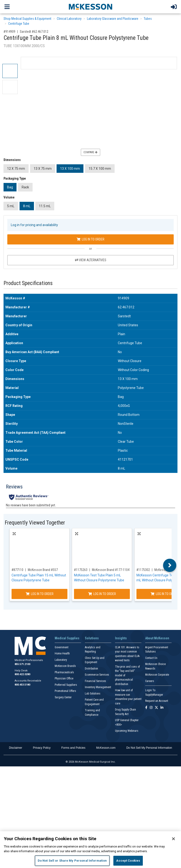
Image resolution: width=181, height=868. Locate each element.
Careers (150, 681)
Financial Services (95, 681)
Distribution (91, 669)
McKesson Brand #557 (43, 570)
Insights (121, 638)
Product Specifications (28, 283)
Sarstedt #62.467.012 (34, 32)
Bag (10, 187)
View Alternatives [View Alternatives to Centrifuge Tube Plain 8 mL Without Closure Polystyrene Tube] (91, 260)
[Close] (173, 839)
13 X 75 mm (43, 169)
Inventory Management (98, 687)
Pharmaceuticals (64, 672)
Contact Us (151, 658)
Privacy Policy (42, 748)
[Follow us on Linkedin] (162, 708)
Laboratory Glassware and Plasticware (113, 19)
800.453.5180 (22, 685)
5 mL (11, 206)
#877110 (17, 570)
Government (62, 647)
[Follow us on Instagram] (151, 708)
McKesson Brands (65, 666)
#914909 (9, 32)
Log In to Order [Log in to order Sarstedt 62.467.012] (90, 239)
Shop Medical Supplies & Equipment (27, 19)
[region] (90, 850)
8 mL (27, 206)
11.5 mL (45, 206)
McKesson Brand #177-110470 (112, 570)
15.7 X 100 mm (100, 169)
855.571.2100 (22, 664)
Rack (25, 187)
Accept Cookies (128, 861)
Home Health (62, 653)
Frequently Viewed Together (35, 523)
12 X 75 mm (16, 169)
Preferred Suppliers (66, 685)
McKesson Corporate (157, 675)
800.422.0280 (22, 674)
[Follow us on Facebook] (146, 708)
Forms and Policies (73, 748)
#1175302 (143, 570)
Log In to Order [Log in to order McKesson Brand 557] (40, 594)
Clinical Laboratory (69, 19)
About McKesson (157, 638)
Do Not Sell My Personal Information (149, 748)
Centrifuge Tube (19, 24)
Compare (90, 152)
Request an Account (157, 701)
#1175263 (81, 570)
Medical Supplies (67, 638)
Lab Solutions (93, 694)
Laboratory (61, 660)
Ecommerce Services (97, 675)
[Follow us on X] (156, 708)
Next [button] (170, 565)
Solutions (92, 638)
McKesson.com (106, 748)
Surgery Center (63, 697)
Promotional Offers (65, 691)
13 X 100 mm (70, 169)
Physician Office (64, 678)
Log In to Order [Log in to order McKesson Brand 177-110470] (102, 594)
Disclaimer (16, 748)
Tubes (148, 19)
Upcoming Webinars (127, 731)
